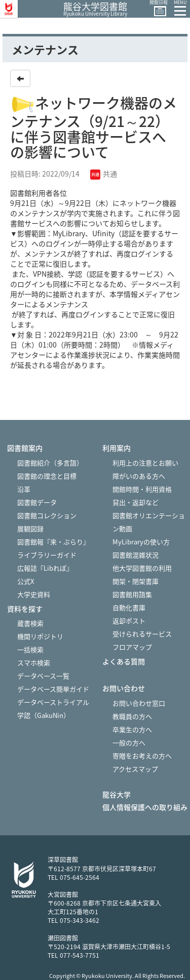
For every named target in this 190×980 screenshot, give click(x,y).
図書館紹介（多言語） (50, 463)
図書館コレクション (47, 515)
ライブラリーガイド (47, 555)
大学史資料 (34, 594)
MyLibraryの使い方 (141, 542)
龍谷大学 (117, 795)
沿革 (24, 489)
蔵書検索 (30, 623)
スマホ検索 (34, 663)
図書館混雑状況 (136, 555)
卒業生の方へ (132, 729)
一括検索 (30, 649)
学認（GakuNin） (44, 715)
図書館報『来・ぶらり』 (53, 542)
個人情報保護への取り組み (145, 807)
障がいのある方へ (139, 476)
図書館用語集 (132, 594)
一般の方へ (129, 742)
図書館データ (37, 502)
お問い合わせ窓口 (139, 703)
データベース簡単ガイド (53, 689)
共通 (104, 174)
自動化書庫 (129, 607)
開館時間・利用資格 (142, 489)
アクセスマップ (135, 769)
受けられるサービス (142, 634)
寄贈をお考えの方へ (142, 756)
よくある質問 (124, 662)
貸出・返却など (136, 502)
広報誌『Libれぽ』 (45, 568)
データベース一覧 (43, 676)
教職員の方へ (132, 716)
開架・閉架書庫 (136, 581)
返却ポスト (129, 621)
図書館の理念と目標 (47, 476)
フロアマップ (132, 647)
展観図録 (30, 528)
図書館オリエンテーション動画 (149, 522)
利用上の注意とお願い (145, 463)
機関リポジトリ (40, 636)
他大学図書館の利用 (142, 568)
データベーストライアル (53, 702)
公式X (26, 581)
